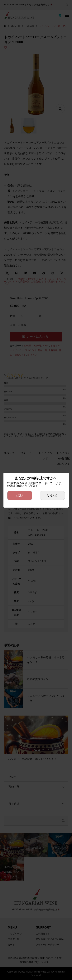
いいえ (52, 495)
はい (20, 495)
